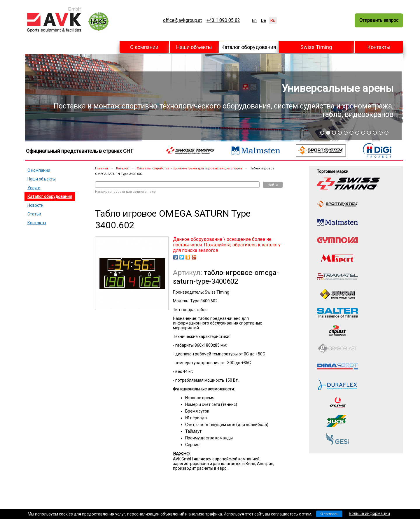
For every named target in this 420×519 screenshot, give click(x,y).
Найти (273, 185)
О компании (144, 47)
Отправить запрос (379, 20)
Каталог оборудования (249, 47)
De (264, 20)
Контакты (379, 47)
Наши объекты (194, 47)
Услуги (34, 188)
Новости (35, 205)
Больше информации (369, 513)
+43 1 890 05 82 (223, 20)
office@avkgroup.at (182, 20)
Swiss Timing (316, 47)
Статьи (34, 214)
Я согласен (329, 514)
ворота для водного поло (135, 192)
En (254, 20)
